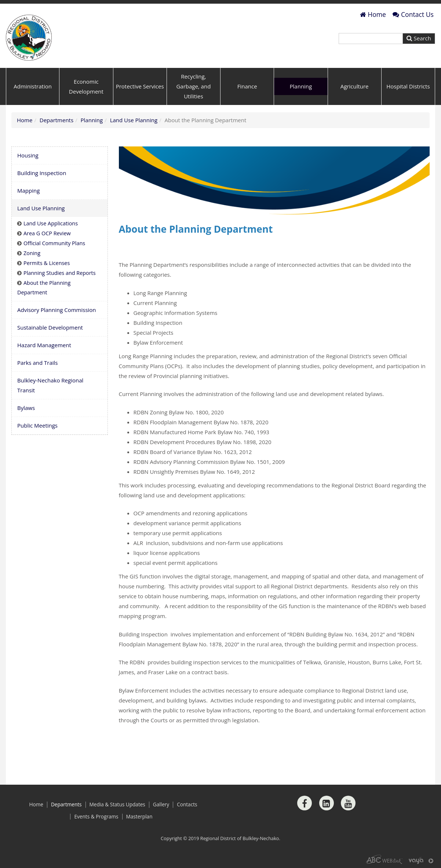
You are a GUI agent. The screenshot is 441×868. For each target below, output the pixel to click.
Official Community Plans (54, 243)
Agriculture (355, 86)
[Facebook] (305, 803)
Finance (247, 86)
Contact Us (413, 14)
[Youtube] (348, 803)
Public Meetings (37, 425)
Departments (57, 120)
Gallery (161, 805)
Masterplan (139, 817)
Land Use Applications (51, 223)
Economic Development (86, 86)
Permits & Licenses (47, 263)
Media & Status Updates (117, 805)
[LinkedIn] (327, 803)
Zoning (32, 253)
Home (373, 14)
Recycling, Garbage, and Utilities (193, 86)
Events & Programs (96, 817)
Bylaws (26, 408)
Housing (28, 155)
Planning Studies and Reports (60, 273)
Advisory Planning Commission (57, 310)
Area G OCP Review (47, 233)
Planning (301, 86)
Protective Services (140, 86)
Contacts (187, 805)
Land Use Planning (134, 120)
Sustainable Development (50, 327)
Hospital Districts (408, 86)
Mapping (28, 190)
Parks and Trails (37, 363)
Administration (33, 86)
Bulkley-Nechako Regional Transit (50, 385)
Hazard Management (44, 345)
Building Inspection (42, 173)
